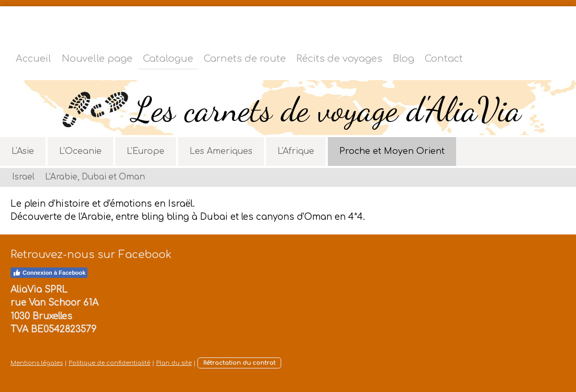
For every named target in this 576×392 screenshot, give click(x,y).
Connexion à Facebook (49, 273)
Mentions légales (37, 363)
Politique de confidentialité (109, 363)
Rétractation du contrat (239, 363)
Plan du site (174, 363)
